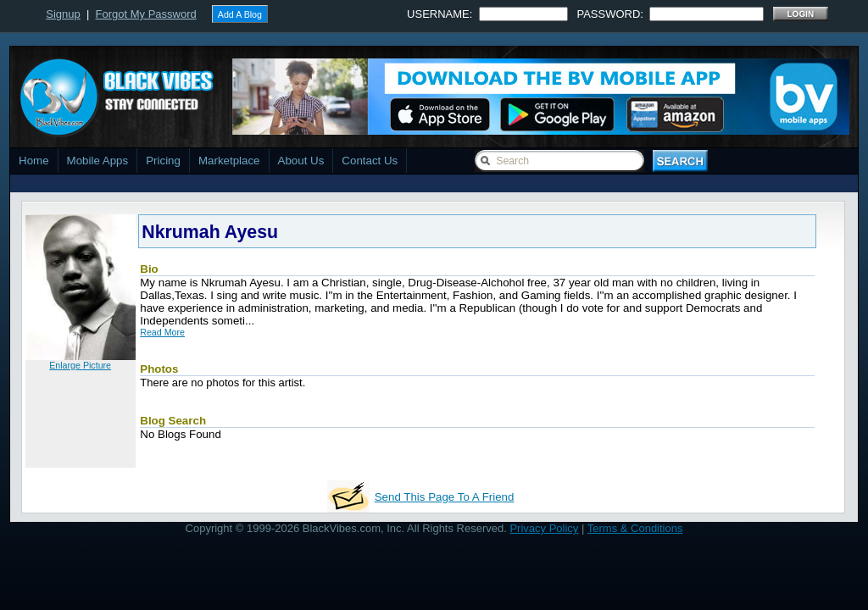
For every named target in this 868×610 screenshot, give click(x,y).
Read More (162, 332)
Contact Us (370, 161)
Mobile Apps (98, 161)
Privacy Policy (544, 528)
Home (34, 161)
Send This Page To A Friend (445, 497)
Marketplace (229, 161)
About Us (301, 161)
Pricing (163, 161)
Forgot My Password (146, 14)
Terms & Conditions (635, 528)
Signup (63, 14)
